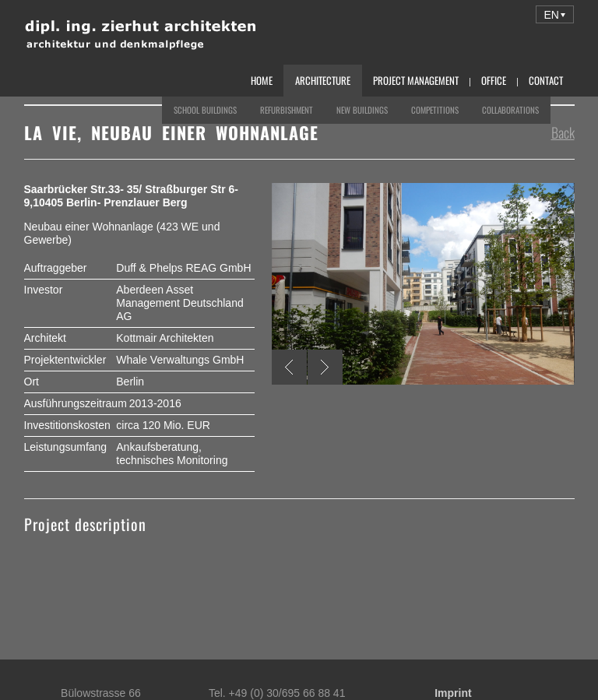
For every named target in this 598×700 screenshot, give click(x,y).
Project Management (416, 80)
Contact (546, 80)
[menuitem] (555, 14)
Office (494, 80)
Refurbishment (287, 110)
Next (325, 367)
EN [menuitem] (552, 15)
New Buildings (362, 110)
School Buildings (205, 110)
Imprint (453, 693)
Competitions (435, 110)
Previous (289, 367)
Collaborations (510, 110)
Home (262, 80)
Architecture (323, 80)
